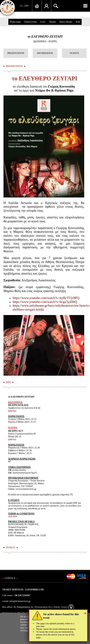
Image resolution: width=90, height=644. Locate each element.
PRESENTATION (16, 53)
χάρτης (12, 411)
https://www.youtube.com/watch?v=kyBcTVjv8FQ (46, 298)
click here (13, 516)
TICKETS (74, 53)
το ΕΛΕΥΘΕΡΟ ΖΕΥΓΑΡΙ (45, 37)
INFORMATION (45, 53)
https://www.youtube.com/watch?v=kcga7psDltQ (45, 302)
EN (27, 6)
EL (22, 6)
